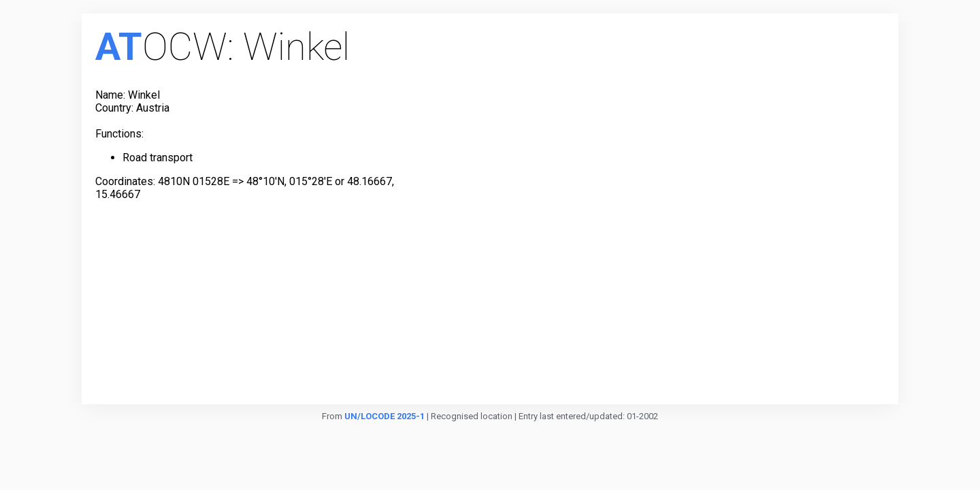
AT (119, 47)
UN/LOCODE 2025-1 (385, 416)
